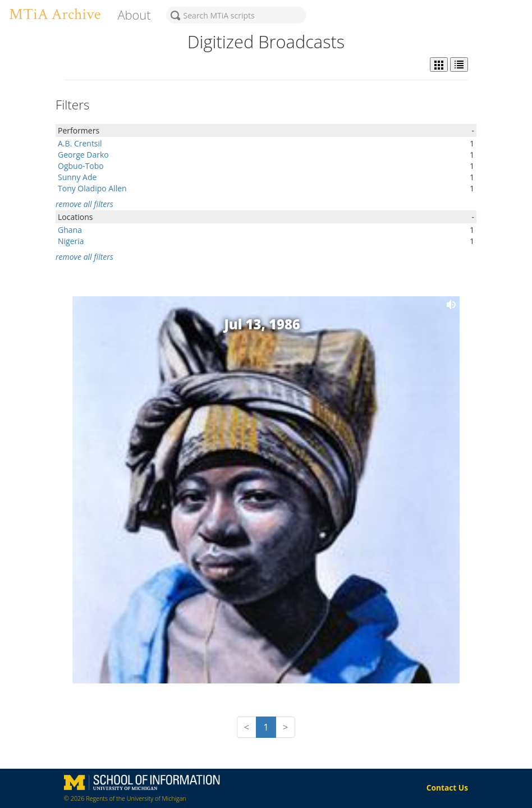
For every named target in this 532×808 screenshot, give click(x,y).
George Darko (83, 155)
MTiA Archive (55, 14)
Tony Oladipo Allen (92, 188)
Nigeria (71, 241)
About (134, 15)
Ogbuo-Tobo (81, 166)
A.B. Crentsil (80, 143)
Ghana (70, 230)
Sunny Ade (77, 177)
